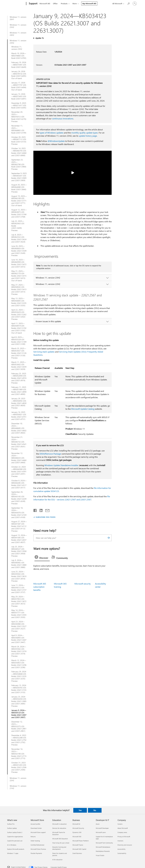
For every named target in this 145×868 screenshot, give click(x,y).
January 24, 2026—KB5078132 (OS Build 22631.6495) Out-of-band (19, 75)
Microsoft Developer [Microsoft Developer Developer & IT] (102, 828)
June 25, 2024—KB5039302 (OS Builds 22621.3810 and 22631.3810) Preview (19, 576)
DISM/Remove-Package (50, 454)
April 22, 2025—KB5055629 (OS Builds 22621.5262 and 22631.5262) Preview (19, 315)
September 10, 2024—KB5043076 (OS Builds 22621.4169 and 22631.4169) (19, 513)
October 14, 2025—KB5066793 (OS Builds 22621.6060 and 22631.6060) (19, 152)
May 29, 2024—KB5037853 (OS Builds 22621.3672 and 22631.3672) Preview (19, 601)
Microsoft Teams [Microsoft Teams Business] (78, 845)
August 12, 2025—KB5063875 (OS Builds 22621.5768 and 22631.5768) (19, 213)
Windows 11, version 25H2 (18, 26)
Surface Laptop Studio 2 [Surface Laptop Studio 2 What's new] (15, 832)
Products (64, 3)
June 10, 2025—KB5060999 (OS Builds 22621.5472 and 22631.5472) (19, 263)
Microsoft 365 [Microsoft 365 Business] (77, 837)
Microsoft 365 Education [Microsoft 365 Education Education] (60, 839)
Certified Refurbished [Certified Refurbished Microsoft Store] (37, 845)
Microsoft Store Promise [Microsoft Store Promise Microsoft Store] (38, 849)
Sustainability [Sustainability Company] (122, 853)
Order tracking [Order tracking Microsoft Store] (35, 841)
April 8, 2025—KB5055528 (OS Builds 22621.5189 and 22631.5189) (19, 341)
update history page (88, 136)
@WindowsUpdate (56, 141)
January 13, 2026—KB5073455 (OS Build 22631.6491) (19, 96)
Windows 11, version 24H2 (18, 34)
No (95, 810)
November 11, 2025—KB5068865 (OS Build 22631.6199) (19, 129)
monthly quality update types (85, 133)
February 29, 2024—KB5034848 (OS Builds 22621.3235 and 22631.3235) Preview (19, 676)
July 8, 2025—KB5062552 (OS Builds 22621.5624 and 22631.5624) (19, 238)
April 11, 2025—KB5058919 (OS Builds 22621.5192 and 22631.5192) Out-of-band (19, 328)
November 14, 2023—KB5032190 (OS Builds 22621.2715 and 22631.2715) (19, 754)
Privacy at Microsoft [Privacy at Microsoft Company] (124, 837)
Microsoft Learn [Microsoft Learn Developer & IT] (101, 832)
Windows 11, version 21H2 (18, 787)
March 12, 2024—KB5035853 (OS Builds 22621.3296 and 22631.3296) (19, 664)
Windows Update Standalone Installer (61, 465)
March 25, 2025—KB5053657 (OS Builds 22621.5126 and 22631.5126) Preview (19, 353)
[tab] (42, 558)
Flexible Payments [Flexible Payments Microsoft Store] (36, 853)
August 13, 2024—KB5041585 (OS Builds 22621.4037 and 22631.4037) (19, 539)
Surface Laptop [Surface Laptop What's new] (12, 828)
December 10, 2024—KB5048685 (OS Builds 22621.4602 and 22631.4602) (19, 428)
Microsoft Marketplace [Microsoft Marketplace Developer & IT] (103, 847)
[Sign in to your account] (135, 4)
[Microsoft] (16, 4)
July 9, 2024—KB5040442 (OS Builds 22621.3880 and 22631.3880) (19, 564)
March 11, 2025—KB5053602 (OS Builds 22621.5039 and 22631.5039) (19, 366)
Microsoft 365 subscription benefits (40, 587)
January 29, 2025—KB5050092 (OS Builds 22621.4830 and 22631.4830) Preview (19, 403)
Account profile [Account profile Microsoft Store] (35, 824)
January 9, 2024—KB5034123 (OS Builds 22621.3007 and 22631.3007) (19, 714)
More (75, 3)
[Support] (33, 4)
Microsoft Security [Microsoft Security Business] (78, 828)
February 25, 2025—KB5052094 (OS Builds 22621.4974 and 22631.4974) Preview (19, 378)
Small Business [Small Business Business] (77, 853)
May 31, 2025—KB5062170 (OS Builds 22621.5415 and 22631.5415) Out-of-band (19, 276)
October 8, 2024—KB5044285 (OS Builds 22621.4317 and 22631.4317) (19, 484)
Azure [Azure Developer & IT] (98, 824)
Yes (80, 810)
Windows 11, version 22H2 (18, 779)
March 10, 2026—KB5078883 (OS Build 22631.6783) (19, 56)
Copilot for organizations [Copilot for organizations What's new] (15, 837)
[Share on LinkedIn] (40, 510)
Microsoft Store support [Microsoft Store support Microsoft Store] (38, 832)
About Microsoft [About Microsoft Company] (123, 828)
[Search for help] (128, 3)
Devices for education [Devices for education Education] (59, 828)
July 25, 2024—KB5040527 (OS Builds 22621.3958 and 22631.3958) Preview (19, 551)
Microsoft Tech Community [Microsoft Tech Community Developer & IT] (104, 843)
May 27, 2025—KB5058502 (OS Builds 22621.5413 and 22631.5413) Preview (19, 290)
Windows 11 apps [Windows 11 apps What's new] (13, 853)
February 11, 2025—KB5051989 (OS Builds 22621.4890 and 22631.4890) (19, 391)
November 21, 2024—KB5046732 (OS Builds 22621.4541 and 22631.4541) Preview (19, 443)
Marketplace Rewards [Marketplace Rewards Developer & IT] (103, 851)
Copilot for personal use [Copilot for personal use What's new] (15, 841)
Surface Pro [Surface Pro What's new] (11, 824)
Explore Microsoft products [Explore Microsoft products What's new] (16, 849)
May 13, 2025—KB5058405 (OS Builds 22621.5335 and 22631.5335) (19, 302)
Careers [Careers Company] (120, 824)
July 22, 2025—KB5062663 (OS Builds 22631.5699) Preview (18, 226)
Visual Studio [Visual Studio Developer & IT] (100, 855)
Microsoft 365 (45, 3)
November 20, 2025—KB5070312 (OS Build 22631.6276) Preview (19, 117)
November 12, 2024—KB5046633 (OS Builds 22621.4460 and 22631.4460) (19, 458)
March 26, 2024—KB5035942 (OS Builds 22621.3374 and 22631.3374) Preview (19, 651)
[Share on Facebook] (35, 510)
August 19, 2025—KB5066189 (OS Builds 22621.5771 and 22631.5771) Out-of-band (19, 201)
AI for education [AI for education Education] (57, 860)
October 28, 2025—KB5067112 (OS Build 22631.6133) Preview (19, 141)
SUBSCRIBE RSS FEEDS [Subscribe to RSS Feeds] (46, 517)
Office (55, 3)
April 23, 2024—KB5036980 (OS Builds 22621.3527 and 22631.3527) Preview (19, 626)
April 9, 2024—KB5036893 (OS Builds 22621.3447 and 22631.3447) (19, 639)
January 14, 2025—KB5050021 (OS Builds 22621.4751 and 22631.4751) (19, 416)
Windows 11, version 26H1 (18, 18)
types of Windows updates (51, 133)
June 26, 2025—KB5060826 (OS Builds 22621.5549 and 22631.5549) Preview (19, 251)
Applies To (39, 38)
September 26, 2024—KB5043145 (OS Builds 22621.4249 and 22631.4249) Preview (19, 498)
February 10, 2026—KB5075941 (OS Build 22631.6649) (19, 65)
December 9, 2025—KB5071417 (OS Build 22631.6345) (19, 105)
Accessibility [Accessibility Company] (121, 849)
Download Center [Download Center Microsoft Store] (36, 828)
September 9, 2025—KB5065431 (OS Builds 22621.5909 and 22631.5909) (19, 177)
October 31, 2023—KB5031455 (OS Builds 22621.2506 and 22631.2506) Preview (19, 767)
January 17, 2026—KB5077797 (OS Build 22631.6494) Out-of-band (19, 86)
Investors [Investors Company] (120, 841)
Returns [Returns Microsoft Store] (33, 837)
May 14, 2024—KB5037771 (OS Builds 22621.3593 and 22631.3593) (19, 614)
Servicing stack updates (44, 352)
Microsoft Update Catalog (83, 409)
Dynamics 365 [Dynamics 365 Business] (77, 832)
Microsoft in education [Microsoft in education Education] (59, 824)
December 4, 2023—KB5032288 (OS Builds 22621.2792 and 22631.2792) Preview (19, 740)
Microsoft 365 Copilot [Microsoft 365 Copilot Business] (79, 849)
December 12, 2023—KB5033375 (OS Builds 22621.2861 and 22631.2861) (19, 726)
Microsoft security (83, 584)
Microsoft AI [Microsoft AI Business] (76, 824)
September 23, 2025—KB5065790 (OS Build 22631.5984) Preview (19, 164)
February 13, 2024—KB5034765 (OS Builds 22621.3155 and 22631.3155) (19, 689)
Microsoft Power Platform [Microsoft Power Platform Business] (81, 841)
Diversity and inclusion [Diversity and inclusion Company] (125, 845)
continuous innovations (63, 118)
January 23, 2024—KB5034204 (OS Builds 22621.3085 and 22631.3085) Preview (19, 701)
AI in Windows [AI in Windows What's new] (12, 845)
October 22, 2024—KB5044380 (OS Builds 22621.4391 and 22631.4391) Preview (19, 472)
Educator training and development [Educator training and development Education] (59, 848)
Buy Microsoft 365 (89, 3)
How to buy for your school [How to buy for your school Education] (61, 843)
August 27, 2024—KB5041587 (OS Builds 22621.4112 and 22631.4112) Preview (19, 526)
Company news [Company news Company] (122, 832)
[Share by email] (46, 510)
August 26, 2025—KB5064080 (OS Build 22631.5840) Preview (19, 188)
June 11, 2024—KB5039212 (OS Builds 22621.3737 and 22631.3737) (19, 589)
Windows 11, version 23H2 (18, 42)
